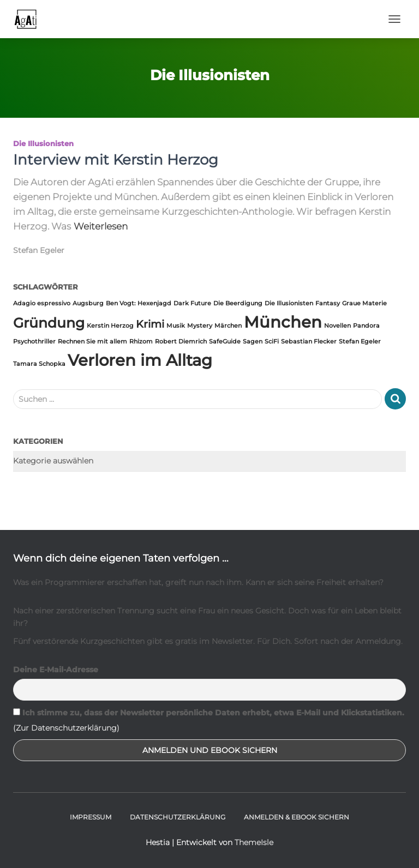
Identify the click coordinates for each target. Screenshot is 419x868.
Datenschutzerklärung (178, 817)
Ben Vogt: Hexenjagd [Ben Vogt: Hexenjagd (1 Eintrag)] (139, 303)
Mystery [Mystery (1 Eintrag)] (200, 326)
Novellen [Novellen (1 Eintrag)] (337, 326)
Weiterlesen (101, 226)
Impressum (91, 817)
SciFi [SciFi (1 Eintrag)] (272, 342)
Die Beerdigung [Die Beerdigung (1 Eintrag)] (238, 303)
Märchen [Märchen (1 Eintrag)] (228, 326)
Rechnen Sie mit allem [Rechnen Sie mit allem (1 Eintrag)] (92, 342)
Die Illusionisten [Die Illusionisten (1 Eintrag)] (289, 303)
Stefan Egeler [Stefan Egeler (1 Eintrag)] (360, 342)
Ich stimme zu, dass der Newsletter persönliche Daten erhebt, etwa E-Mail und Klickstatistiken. (209, 713)
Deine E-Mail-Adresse (56, 670)
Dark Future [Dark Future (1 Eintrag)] (192, 303)
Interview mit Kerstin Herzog (116, 160)
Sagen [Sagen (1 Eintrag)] (253, 342)
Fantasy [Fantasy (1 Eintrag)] (328, 303)
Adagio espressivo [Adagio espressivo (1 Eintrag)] (42, 303)
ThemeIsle (254, 842)
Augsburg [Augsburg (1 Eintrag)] (88, 303)
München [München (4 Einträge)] (283, 322)
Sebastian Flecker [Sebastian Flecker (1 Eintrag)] (309, 342)
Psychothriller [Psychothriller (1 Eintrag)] (34, 342)
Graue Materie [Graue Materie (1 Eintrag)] (364, 303)
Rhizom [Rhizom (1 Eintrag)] (141, 342)
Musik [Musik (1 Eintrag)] (176, 326)
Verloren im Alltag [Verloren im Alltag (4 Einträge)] (140, 360)
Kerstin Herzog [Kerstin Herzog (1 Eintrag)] (110, 326)
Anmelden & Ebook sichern (297, 817)
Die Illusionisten (43, 143)
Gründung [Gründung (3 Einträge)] (49, 323)
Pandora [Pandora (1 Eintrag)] (366, 326)
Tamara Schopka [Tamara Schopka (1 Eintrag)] (39, 364)
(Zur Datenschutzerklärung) (66, 728)
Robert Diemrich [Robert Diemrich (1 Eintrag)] (181, 342)
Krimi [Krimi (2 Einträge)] (150, 324)
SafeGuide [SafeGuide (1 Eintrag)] (225, 342)
